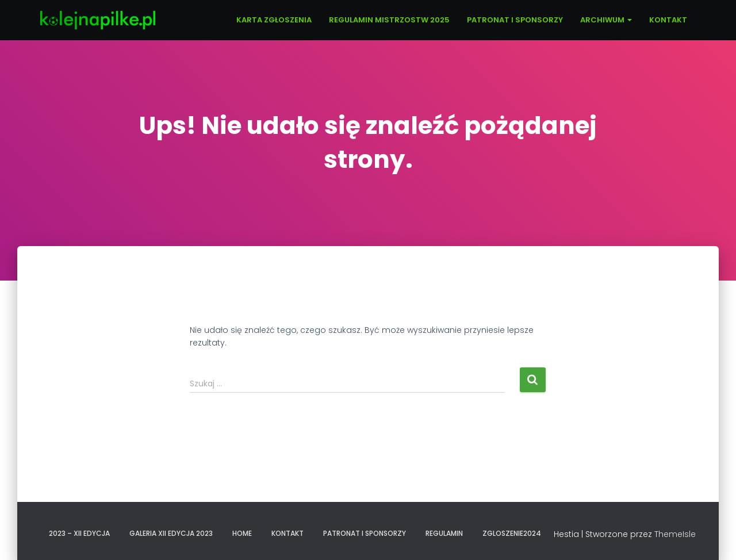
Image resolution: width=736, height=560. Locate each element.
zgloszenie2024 (512, 533)
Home (242, 533)
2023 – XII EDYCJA (79, 533)
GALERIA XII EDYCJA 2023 (171, 533)
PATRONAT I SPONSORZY (515, 20)
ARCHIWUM (606, 20)
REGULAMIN (444, 533)
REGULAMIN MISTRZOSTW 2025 (389, 20)
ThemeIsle (675, 534)
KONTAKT (668, 20)
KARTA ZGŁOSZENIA (274, 20)
